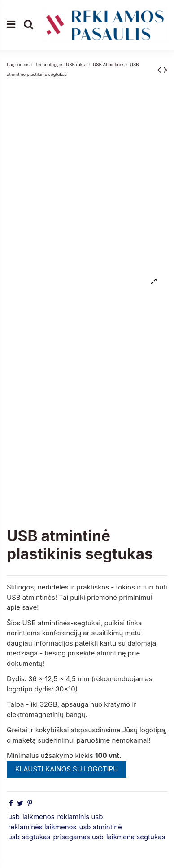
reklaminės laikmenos (42, 827)
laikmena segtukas (136, 837)
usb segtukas (29, 837)
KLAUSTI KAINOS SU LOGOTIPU (67, 769)
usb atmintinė (101, 827)
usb (14, 817)
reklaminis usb (80, 817)
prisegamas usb (78, 837)
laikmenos (39, 817)
